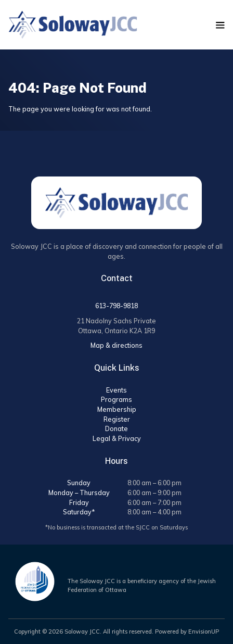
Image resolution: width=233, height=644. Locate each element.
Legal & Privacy (117, 438)
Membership (117, 409)
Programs (116, 399)
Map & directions (116, 345)
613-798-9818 (116, 306)
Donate (116, 428)
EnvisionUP (204, 632)
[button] (220, 25)
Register (117, 419)
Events (116, 390)
